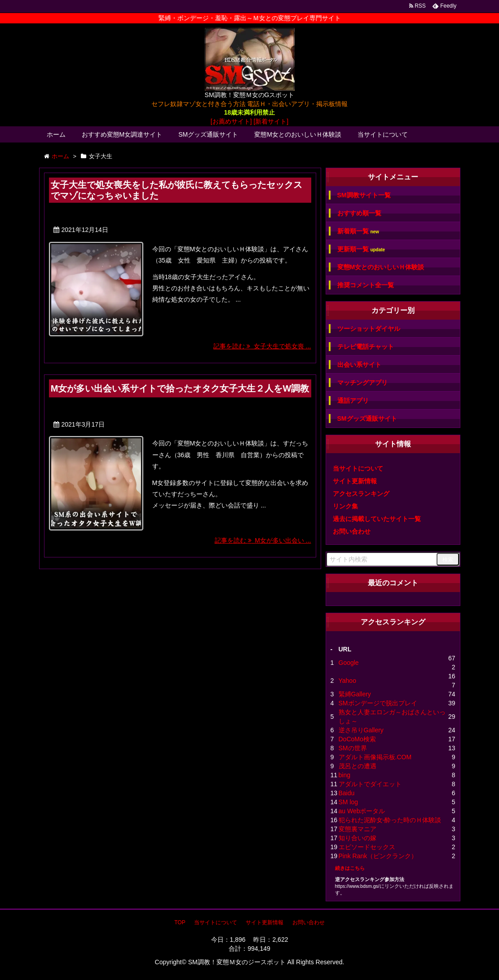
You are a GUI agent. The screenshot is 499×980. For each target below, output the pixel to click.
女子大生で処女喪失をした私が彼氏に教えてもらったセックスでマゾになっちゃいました (177, 190)
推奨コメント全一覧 (366, 285)
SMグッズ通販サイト (208, 134)
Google (349, 663)
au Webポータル (362, 811)
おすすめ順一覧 (359, 213)
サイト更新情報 (355, 481)
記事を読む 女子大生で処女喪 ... (262, 346)
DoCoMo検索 (357, 739)
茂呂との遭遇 (358, 766)
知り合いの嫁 (358, 838)
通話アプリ (353, 401)
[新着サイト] (271, 121)
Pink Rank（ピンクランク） (378, 856)
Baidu (347, 793)
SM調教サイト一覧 (364, 195)
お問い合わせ (352, 531)
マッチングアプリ (362, 383)
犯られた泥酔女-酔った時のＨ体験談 (390, 820)
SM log (349, 802)
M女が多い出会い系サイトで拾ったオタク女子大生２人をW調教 (180, 388)
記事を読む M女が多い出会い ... (263, 540)
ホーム (56, 134)
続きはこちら (350, 868)
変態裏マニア (358, 829)
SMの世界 (353, 748)
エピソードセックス (367, 847)
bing (344, 775)
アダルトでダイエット (370, 784)
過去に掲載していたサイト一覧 (377, 519)
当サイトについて (383, 134)
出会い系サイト (359, 365)
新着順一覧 (358, 231)
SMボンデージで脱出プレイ (378, 703)
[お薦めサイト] (231, 121)
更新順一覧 (361, 249)
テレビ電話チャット (366, 347)
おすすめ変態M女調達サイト (122, 134)
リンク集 (345, 506)
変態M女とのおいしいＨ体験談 (298, 134)
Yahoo (347, 681)
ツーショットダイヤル (369, 329)
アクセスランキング (361, 494)
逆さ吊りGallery (361, 730)
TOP (180, 922)
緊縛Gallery (355, 694)
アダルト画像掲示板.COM (375, 757)
